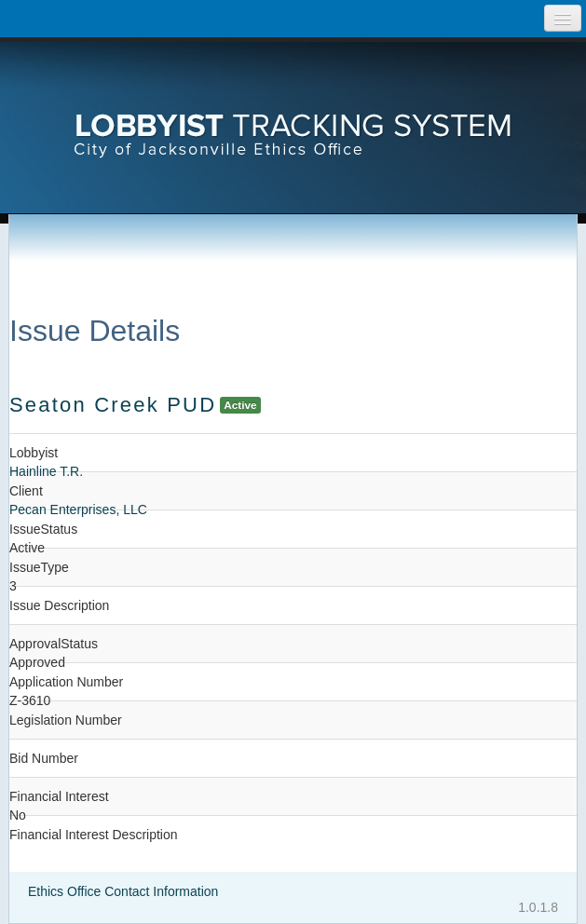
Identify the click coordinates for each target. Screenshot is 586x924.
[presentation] (293, 107)
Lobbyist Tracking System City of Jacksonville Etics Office (293, 107)
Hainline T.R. (46, 471)
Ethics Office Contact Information (123, 891)
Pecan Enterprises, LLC (78, 510)
